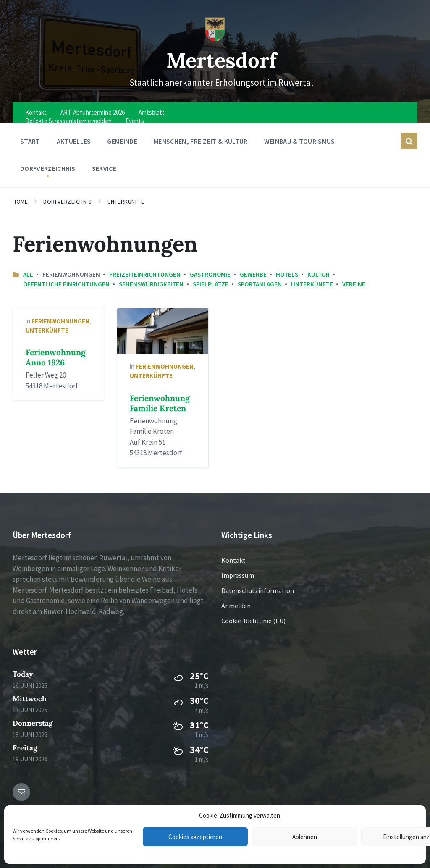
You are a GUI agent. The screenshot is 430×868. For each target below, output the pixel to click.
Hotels (287, 274)
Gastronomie (210, 274)
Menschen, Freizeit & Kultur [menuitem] (201, 141)
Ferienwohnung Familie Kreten (160, 403)
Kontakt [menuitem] (36, 112)
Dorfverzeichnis (67, 202)
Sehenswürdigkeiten (151, 284)
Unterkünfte (126, 202)
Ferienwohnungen (60, 321)
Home (20, 202)
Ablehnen (305, 837)
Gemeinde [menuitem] (122, 141)
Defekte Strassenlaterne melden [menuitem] (68, 121)
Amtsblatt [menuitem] (152, 112)
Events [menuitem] (135, 121)
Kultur (319, 274)
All (28, 274)
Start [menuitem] (30, 141)
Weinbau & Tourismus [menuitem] (300, 141)
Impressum (238, 575)
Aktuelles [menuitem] (74, 141)
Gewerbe (253, 274)
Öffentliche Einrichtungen (66, 284)
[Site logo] (215, 39)
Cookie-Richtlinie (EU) (253, 621)
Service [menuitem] (104, 168)
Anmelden (236, 606)
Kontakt (233, 560)
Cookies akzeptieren (195, 837)
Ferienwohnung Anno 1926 (56, 357)
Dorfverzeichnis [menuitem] (48, 168)
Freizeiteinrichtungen (145, 274)
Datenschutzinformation (258, 590)
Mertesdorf (222, 60)
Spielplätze (211, 284)
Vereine (354, 284)
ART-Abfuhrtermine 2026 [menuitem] (93, 112)
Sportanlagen (260, 284)
